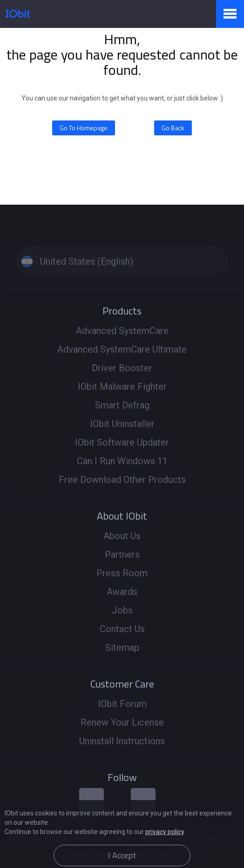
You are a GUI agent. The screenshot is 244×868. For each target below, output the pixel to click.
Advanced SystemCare (122, 331)
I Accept (122, 855)
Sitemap (122, 648)
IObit (18, 14)
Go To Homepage (84, 128)
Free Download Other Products (122, 480)
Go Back (173, 128)
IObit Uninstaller (122, 424)
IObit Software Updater (122, 442)
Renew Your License (122, 722)
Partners (122, 554)
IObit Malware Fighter (122, 387)
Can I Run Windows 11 (122, 461)
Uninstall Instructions (122, 741)
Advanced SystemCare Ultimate (122, 349)
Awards (122, 592)
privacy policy (165, 832)
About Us (122, 536)
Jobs (122, 610)
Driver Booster (122, 368)
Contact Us (122, 629)
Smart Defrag (122, 405)
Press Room (122, 573)
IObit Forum (122, 704)
